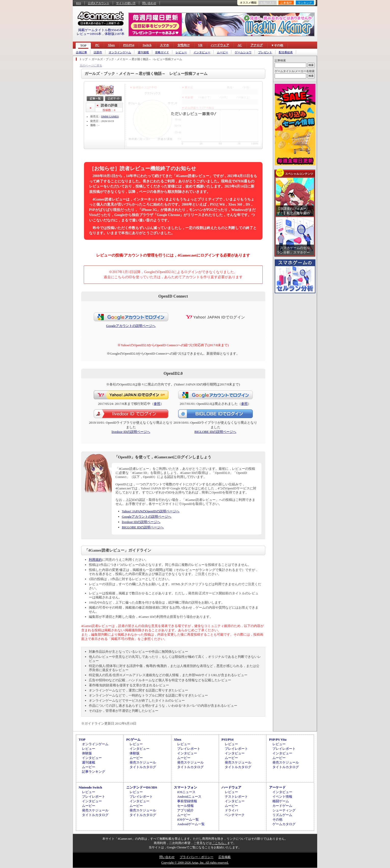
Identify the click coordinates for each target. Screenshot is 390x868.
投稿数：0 (109, 110)
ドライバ (231, 810)
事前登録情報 (187, 801)
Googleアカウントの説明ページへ (131, 326)
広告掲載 (225, 857)
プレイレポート (189, 749)
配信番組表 (286, 52)
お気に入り (267, 3)
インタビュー (202, 52)
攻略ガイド (162, 52)
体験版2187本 (115, 34)
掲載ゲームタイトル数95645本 (101, 30)
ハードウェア (220, 45)
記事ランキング (94, 772)
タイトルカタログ (143, 767)
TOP (83, 46)
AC (240, 45)
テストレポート (236, 797)
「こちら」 (219, 843)
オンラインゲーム (120, 52)
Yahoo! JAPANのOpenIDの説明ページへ (151, 511)
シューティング (284, 810)
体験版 (87, 753)
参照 (157, 404)
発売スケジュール (143, 762)
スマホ (164, 45)
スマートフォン (185, 787)
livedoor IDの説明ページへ (131, 432)
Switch (147, 45)
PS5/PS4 (129, 45)
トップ (83, 59)
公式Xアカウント (99, 3)
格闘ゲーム (281, 801)
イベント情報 (282, 797)
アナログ (257, 45)
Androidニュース (189, 797)
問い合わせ (149, 3)
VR (200, 45)
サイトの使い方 (126, 3)
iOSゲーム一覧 (188, 819)
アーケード (277, 787)
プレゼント (265, 52)
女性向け (184, 45)
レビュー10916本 (89, 34)
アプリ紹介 (185, 810)
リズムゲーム (282, 815)
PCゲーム (133, 739)
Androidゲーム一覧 (191, 824)
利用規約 (95, 560)
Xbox (111, 45)
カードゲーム (282, 806)
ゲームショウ (243, 52)
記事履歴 (286, 3)
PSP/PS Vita (278, 739)
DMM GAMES (110, 116)
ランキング (305, 3)
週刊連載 (143, 52)
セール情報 (185, 806)
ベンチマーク (235, 815)
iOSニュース (186, 792)
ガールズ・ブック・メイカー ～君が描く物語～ (121, 59)
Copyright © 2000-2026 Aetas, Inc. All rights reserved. (195, 863)
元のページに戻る (91, 65)
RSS (79, 3)
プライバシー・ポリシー (197, 857)
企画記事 (81, 52)
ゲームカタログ (284, 824)
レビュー (181, 52)
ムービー (222, 52)
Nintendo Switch (90, 787)
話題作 (98, 52)
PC (97, 45)
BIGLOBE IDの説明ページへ (215, 432)
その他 (277, 819)
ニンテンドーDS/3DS (142, 787)
